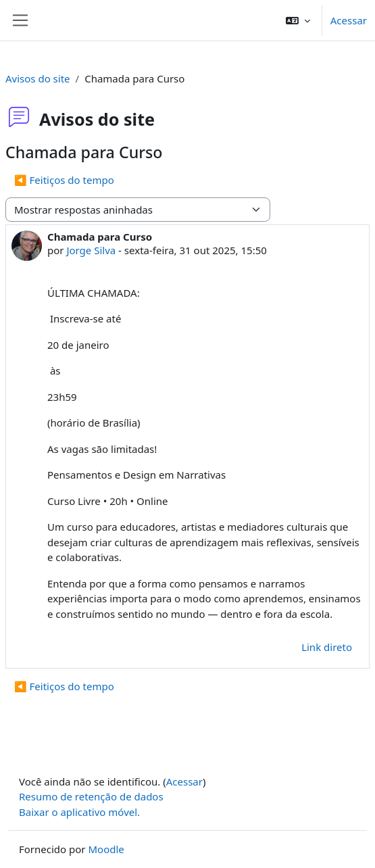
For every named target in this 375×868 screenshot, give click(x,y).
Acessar (349, 20)
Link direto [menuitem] (327, 647)
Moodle (106, 849)
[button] (298, 20)
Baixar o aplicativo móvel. (79, 812)
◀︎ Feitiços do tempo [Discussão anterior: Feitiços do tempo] (64, 180)
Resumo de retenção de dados (91, 796)
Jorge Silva (91, 250)
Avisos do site (38, 78)
